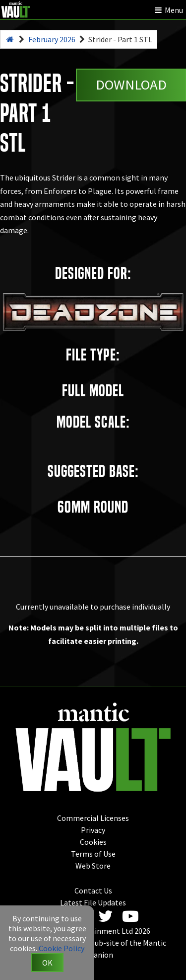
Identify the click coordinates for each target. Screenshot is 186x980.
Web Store (93, 866)
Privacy (93, 830)
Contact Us (93, 891)
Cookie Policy (62, 948)
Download (131, 85)
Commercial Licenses (93, 818)
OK (47, 963)
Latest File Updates (93, 902)
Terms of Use (93, 854)
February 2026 (52, 39)
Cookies (93, 842)
